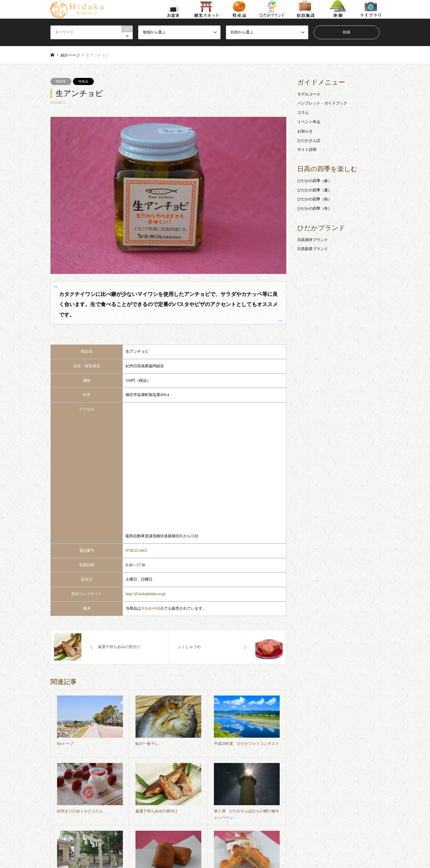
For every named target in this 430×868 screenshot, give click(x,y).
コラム (303, 113)
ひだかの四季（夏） (315, 190)
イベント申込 (309, 122)
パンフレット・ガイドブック (322, 103)
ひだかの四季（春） (315, 181)
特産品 (83, 81)
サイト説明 (307, 150)
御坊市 (61, 81)
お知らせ (305, 131)
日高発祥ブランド (313, 240)
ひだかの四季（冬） (315, 209)
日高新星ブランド (313, 249)
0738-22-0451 (136, 551)
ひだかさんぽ (309, 141)
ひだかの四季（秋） (315, 199)
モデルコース (309, 94)
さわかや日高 (152, 608)
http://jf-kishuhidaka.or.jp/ (146, 594)
